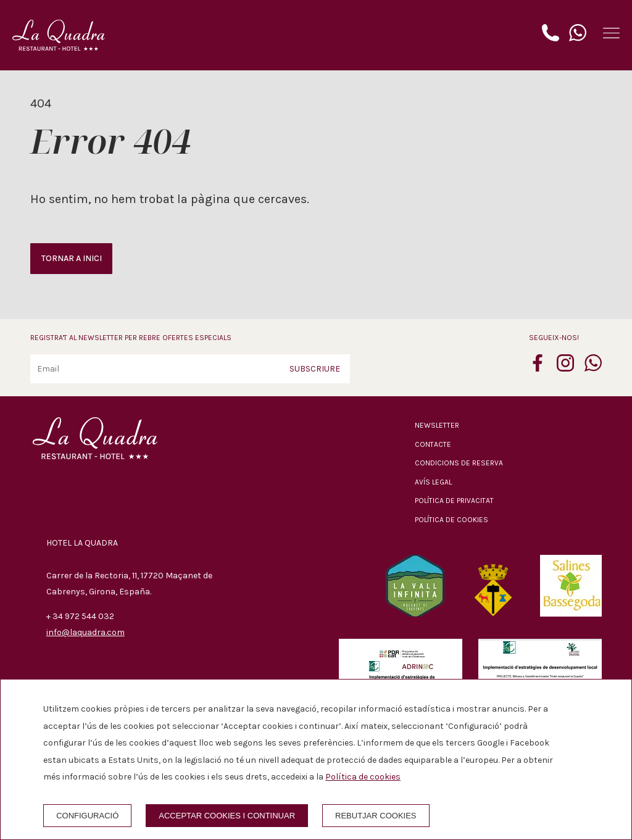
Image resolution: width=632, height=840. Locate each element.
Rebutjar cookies (376, 816)
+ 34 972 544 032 (80, 616)
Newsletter (437, 425)
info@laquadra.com (85, 632)
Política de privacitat (454, 501)
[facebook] (538, 368)
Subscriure (315, 369)
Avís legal (433, 482)
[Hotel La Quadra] (59, 35)
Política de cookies (451, 520)
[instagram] (565, 368)
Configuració (87, 816)
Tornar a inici (72, 258)
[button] (611, 33)
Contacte (433, 444)
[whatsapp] (593, 368)
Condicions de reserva (459, 463)
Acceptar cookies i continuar (227, 816)
